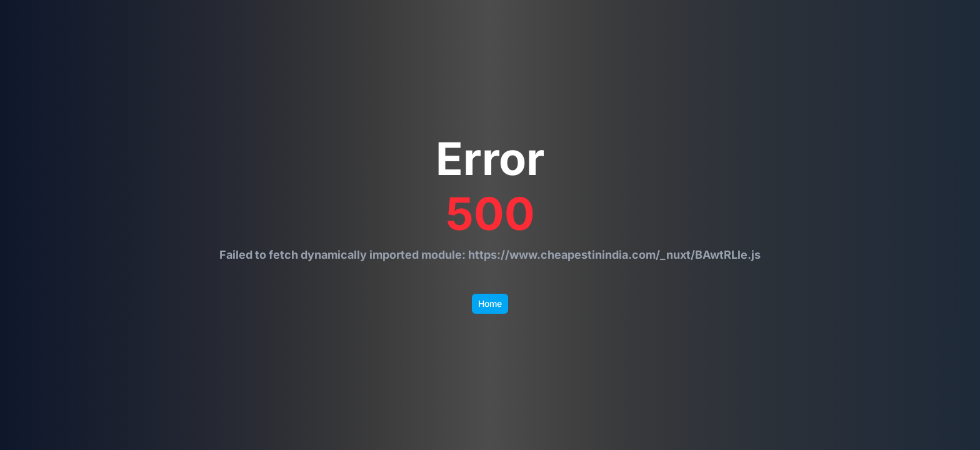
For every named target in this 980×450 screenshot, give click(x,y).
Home (490, 303)
